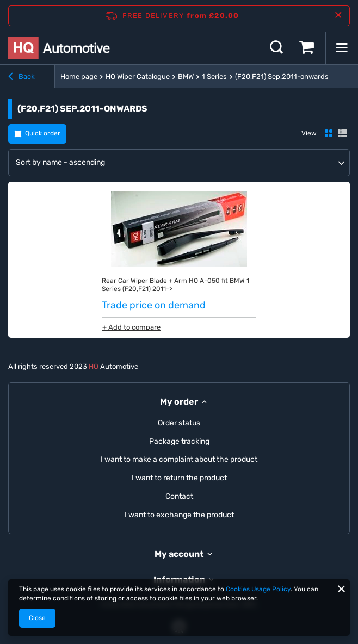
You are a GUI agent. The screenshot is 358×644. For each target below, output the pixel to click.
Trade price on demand (154, 305)
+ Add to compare (131, 327)
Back (21, 77)
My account (179, 554)
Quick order (43, 133)
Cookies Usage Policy (258, 589)
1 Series (214, 76)
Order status (179, 423)
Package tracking (179, 442)
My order (179, 402)
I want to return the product (179, 478)
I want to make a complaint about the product (179, 460)
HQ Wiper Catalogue (138, 76)
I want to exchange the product (179, 515)
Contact (179, 497)
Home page (79, 76)
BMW (186, 76)
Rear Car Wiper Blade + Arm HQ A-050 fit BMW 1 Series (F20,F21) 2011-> (175, 285)
